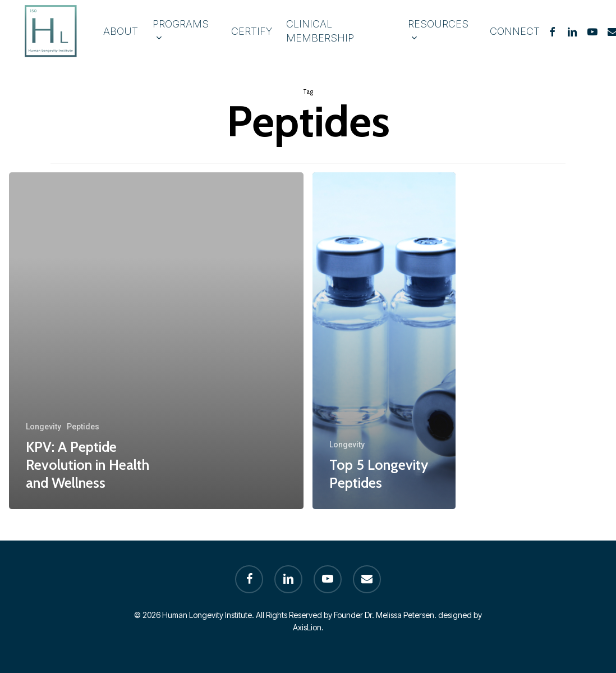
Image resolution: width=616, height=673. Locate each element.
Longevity (43, 427)
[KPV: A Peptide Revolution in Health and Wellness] (156, 341)
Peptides (83, 427)
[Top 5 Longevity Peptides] (384, 341)
